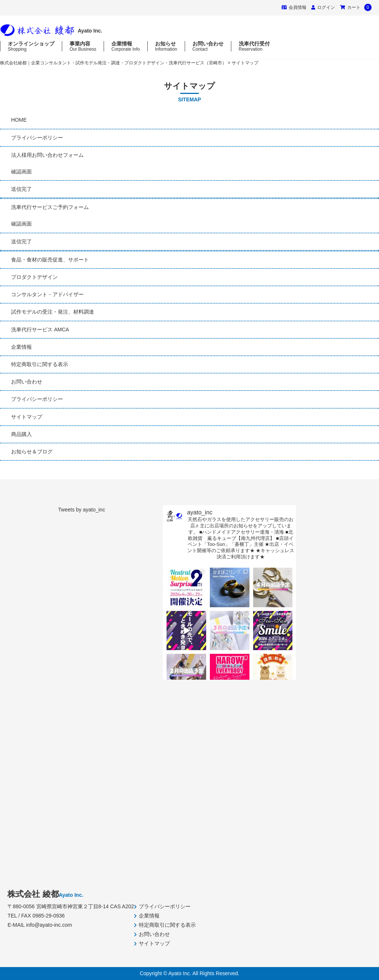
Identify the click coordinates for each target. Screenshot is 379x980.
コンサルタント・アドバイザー (47, 294)
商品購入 (21, 434)
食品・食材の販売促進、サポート (50, 260)
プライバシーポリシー (37, 138)
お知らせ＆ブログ (32, 452)
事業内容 (83, 46)
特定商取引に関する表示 (40, 364)
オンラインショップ (31, 46)
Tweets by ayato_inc (82, 510)
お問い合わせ (208, 46)
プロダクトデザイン (34, 277)
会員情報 (294, 7)
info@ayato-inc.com (49, 925)
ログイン (326, 7)
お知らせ (166, 46)
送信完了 (21, 189)
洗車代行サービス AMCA (40, 330)
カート (356, 7)
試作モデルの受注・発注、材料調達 (53, 312)
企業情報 (126, 46)
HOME (19, 120)
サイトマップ (27, 417)
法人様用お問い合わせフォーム (47, 155)
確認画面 (21, 172)
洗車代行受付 (254, 46)
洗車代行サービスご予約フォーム (50, 207)
